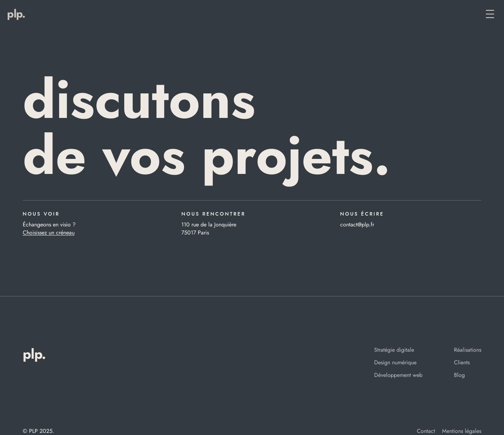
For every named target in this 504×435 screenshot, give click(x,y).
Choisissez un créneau (49, 233)
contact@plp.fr (357, 224)
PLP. (16, 14)
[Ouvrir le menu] (490, 14)
